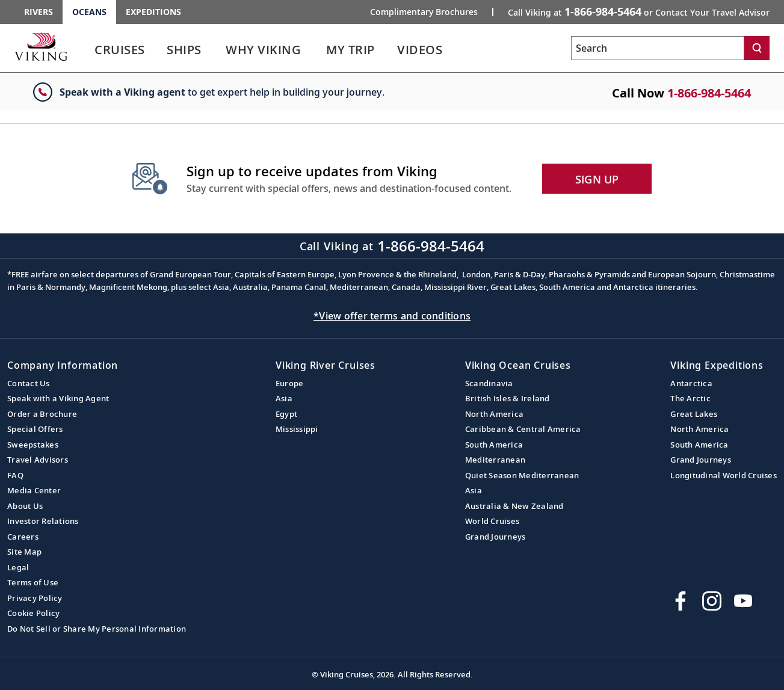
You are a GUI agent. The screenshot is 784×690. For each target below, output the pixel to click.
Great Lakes (694, 414)
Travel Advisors (38, 460)
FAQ (15, 475)
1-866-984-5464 (709, 93)
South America (494, 445)
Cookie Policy (33, 613)
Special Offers (35, 429)
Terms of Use (33, 582)
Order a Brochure (42, 414)
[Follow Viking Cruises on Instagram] (712, 601)
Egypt (286, 414)
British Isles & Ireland (508, 398)
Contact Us (29, 383)
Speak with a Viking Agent (58, 398)
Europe (290, 383)
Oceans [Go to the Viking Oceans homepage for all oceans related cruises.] (89, 12)
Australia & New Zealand (514, 506)
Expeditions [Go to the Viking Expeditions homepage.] (153, 12)
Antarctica (691, 383)
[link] (120, 53)
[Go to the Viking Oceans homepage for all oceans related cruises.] (41, 46)
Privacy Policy (35, 598)
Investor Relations (43, 521)
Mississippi (297, 429)
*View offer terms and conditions (392, 316)
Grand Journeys (495, 537)
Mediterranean (495, 460)
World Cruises (492, 521)
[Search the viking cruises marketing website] (658, 48)
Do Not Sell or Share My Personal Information (97, 629)
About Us (25, 506)
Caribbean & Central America (523, 429)
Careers (23, 537)
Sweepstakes (33, 445)
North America (494, 414)
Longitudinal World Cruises (724, 475)
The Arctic (690, 398)
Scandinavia (489, 383)
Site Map (24, 552)
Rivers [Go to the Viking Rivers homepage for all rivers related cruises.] (39, 12)
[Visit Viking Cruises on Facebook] (681, 601)
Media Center (34, 490)
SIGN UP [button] (597, 179)
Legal (18, 567)
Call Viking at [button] (639, 11)
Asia (284, 398)
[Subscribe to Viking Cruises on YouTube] (743, 601)
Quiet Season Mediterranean (522, 475)
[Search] (757, 48)
